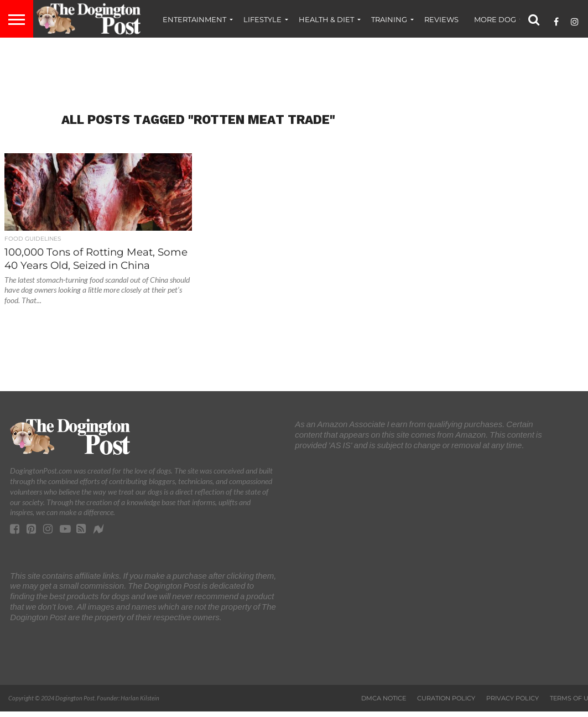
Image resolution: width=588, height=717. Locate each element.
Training (389, 19)
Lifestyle (262, 19)
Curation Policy (446, 698)
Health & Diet (326, 19)
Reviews (441, 19)
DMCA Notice (384, 698)
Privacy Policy (512, 698)
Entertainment (194, 19)
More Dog (495, 19)
